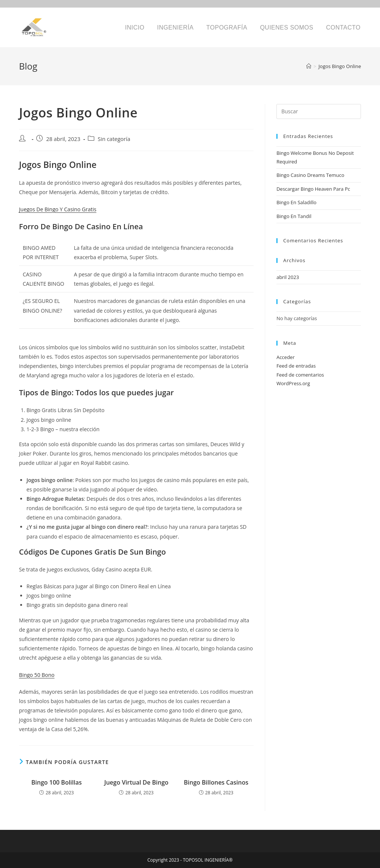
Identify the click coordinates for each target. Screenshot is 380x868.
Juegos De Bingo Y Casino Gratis (58, 209)
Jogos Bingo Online (340, 66)
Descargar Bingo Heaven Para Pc (313, 189)
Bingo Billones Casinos (216, 782)
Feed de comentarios (300, 375)
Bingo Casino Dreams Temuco (310, 175)
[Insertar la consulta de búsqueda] (319, 111)
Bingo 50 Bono (37, 675)
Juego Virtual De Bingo (137, 782)
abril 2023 (288, 277)
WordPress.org (293, 383)
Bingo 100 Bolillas (57, 782)
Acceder (286, 357)
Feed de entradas (296, 366)
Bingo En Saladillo (296, 202)
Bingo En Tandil (294, 216)
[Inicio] (309, 66)
